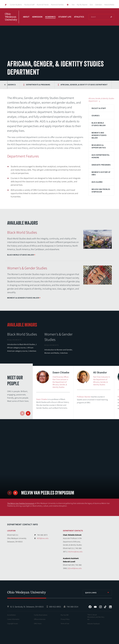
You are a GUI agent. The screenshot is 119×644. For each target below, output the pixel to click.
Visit (73, 5)
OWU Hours (38, 624)
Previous (5, 85)
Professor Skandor (84, 397)
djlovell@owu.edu (75, 568)
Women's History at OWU (101, 173)
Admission (37, 17)
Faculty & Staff (29, 5)
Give (91, 5)
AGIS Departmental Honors (101, 156)
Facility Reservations (41, 615)
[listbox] (97, 593)
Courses (96, 116)
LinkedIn (110, 607)
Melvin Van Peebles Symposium (101, 191)
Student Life (65, 17)
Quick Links (91, 593)
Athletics (79, 17)
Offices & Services (40, 619)
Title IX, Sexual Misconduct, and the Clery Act (96, 617)
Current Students (16, 5)
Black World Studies (22, 334)
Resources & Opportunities (99, 146)
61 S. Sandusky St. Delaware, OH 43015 (27, 607)
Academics (50, 17)
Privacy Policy (65, 619)
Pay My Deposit (82, 5)
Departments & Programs (32, 85)
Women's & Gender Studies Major (23, 298)
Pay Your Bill (65, 615)
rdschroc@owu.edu (75, 552)
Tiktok (105, 607)
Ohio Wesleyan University (12, 19)
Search (111, 17)
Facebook (90, 607)
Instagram (101, 607)
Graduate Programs (101, 165)
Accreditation (11, 615)
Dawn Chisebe (42, 399)
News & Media (109, 5)
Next (28, 413)
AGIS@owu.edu (43, 538)
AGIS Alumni (97, 182)
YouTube (95, 607)
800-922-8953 (55, 607)
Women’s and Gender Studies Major (99, 135)
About (26, 17)
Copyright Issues (13, 624)
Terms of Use (65, 624)
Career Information (13, 619)
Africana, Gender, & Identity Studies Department (78, 85)
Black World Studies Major (98, 124)
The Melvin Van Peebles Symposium (21, 503)
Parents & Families (57, 5)
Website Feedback (94, 624)
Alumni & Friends (43, 5)
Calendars (99, 5)
